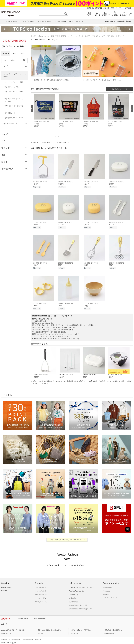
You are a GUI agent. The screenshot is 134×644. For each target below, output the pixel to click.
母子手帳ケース (10, 113)
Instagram (106, 593)
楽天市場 (128, 8)
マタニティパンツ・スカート (14, 93)
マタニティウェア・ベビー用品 (13, 75)
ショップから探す (42, 590)
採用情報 (38, 638)
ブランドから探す (42, 586)
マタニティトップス (12, 87)
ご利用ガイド (74, 593)
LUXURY (4, 589)
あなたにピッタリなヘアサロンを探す (14, 629)
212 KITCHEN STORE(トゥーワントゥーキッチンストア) (71, 36)
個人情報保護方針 (15, 638)
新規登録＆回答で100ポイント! (98, 8)
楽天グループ (116, 8)
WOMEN (6, 53)
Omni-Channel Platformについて (80, 607)
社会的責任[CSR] (28, 638)
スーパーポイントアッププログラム (82, 586)
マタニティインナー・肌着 (14, 82)
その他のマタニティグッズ (14, 118)
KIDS (23, 53)
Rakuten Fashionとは (76, 590)
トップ (33, 36)
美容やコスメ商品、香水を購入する (49, 629)
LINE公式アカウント (110, 596)
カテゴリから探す (42, 593)
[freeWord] (14, 60)
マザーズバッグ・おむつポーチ (14, 107)
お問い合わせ (74, 597)
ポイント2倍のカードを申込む (81, 629)
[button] (45, 113)
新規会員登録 (108, 586)
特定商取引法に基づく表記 (78, 604)
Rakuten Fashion (43, 36)
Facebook (106, 589)
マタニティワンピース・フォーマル (14, 100)
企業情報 (4, 638)
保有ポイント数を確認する (113, 629)
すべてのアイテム (42, 600)
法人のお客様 (74, 600)
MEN (14, 53)
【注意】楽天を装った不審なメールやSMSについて (67, 538)
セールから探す (41, 597)
